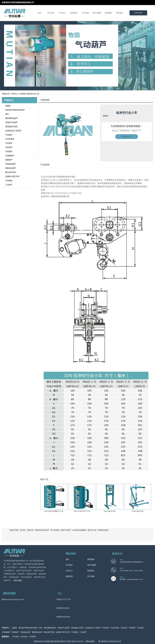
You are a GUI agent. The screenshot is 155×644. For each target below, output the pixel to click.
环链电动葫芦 (11, 164)
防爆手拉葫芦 (66, 530)
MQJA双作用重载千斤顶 (54, 511)
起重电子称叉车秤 (12, 176)
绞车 (7, 114)
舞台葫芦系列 (11, 172)
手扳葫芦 (9, 147)
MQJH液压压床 (110, 511)
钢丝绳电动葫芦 (11, 118)
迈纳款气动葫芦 (11, 122)
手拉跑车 (9, 152)
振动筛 (23, 530)
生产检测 (85, 13)
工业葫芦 (9, 185)
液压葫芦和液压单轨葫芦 (15, 110)
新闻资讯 (74, 13)
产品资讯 (15, 637)
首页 (39, 13)
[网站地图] (18, 580)
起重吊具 (30, 530)
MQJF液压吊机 (138, 511)
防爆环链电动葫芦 (42, 530)
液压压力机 (92, 530)
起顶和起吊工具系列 (13, 131)
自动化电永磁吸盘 (79, 530)
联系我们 (120, 13)
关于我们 (51, 13)
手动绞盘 (9, 181)
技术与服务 (97, 13)
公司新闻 (32, 637)
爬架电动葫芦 (11, 168)
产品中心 (62, 13)
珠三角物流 (55, 530)
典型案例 (108, 13)
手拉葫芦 (9, 143)
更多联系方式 (127, 137)
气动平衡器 (10, 139)
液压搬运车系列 (11, 127)
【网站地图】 (90, 641)
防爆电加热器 (103, 530)
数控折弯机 (14, 530)
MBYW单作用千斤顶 (82, 511)
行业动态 (24, 637)
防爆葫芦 (9, 160)
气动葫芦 (23, 94)
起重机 (8, 106)
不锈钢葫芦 (10, 156)
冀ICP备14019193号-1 (76, 641)
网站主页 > (7, 94)
